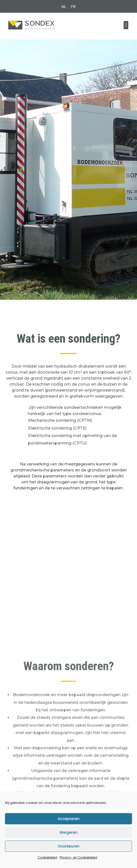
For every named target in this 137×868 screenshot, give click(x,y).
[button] (126, 25)
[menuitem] (64, 7)
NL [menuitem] (64, 7)
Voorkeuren (69, 846)
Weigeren (68, 832)
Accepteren (69, 819)
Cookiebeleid (47, 857)
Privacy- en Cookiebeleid (78, 857)
